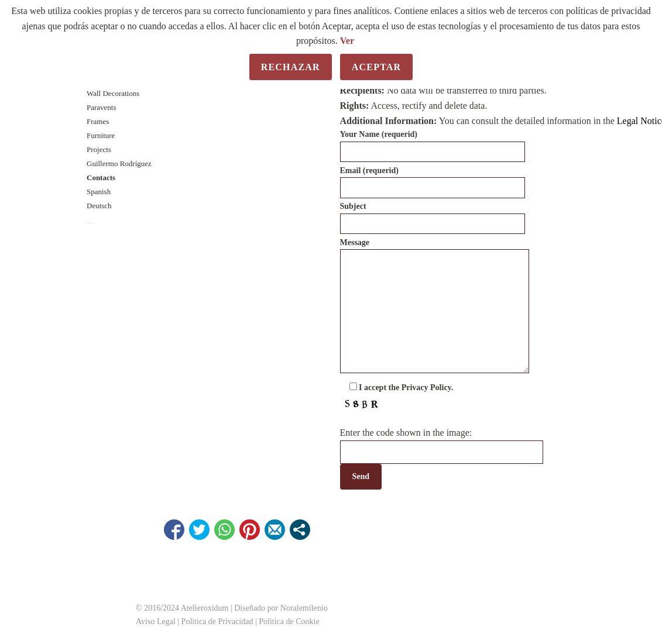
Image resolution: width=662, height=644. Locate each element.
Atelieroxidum (204, 608)
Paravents (102, 107)
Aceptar (377, 67)
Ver (347, 41)
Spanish (99, 192)
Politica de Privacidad (217, 621)
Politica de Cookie (289, 621)
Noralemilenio (304, 608)
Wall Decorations (113, 93)
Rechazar (291, 67)
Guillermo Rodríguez (119, 163)
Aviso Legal (156, 621)
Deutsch (99, 206)
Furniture (101, 135)
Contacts (101, 178)
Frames (98, 121)
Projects (99, 149)
